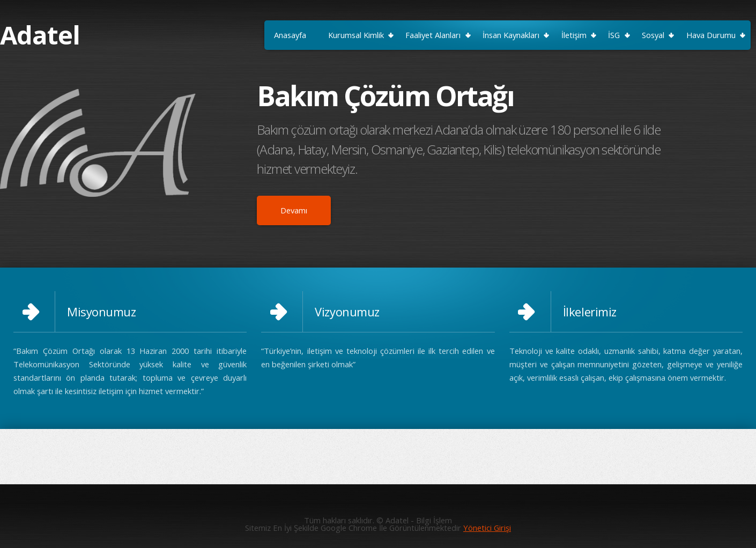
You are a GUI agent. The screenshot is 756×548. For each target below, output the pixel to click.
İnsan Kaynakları (511, 35)
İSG (614, 35)
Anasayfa (290, 35)
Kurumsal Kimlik (356, 35)
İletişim (574, 35)
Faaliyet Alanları (433, 35)
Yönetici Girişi (487, 528)
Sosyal (653, 35)
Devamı (294, 210)
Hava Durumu (711, 35)
